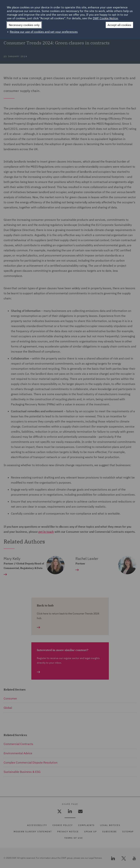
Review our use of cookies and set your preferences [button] (44, 32)
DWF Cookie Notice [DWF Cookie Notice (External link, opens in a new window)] (105, 18)
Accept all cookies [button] (119, 25)
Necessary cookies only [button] (24, 25)
